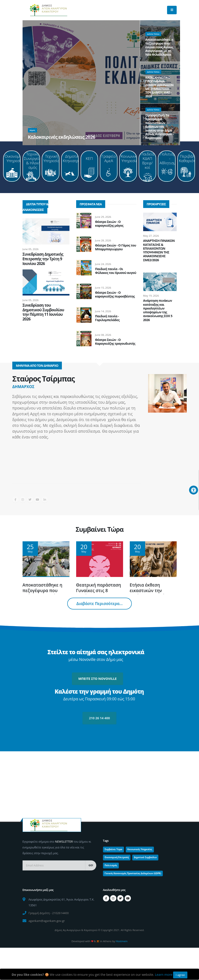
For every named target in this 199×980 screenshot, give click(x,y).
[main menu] (172, 10)
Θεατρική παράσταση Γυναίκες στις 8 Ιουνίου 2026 (99, 590)
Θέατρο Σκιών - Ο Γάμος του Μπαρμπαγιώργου (116, 247)
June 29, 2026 (103, 217)
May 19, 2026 (151, 296)
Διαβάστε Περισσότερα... (99, 604)
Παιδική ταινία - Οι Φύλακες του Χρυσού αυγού (116, 271)
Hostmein (122, 941)
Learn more (164, 975)
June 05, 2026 (31, 249)
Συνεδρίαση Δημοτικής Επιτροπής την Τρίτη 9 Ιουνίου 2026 (43, 259)
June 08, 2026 (103, 335)
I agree (180, 975)
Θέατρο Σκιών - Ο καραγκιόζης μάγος (109, 224)
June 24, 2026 (103, 264)
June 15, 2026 (103, 288)
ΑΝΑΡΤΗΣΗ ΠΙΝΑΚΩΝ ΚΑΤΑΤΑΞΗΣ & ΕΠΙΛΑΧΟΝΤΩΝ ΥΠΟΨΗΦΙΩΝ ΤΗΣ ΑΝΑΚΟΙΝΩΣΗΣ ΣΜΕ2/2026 (159, 250)
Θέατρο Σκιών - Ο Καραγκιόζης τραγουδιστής (115, 342)
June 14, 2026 (103, 311)
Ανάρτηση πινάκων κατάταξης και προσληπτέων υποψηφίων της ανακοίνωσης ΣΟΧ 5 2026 (158, 310)
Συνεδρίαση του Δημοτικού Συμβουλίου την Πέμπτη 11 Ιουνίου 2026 (43, 312)
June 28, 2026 (103, 240)
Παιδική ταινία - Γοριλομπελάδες (107, 318)
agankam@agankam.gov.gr (47, 921)
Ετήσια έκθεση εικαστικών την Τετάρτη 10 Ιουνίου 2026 (150, 593)
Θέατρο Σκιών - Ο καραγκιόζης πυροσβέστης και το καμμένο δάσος (115, 296)
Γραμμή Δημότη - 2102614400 (49, 913)
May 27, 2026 (151, 236)
